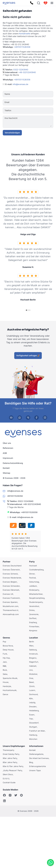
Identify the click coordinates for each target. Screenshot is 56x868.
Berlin (32, 642)
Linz (31, 670)
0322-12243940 (21, 70)
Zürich (32, 686)
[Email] (36, 102)
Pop (4, 642)
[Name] (36, 94)
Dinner (32, 574)
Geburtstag (34, 582)
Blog (31, 762)
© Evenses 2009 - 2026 (14, 478)
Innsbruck (33, 654)
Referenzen (8, 448)
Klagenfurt (34, 662)
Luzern (32, 690)
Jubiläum (33, 586)
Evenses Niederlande (12, 578)
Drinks (32, 610)
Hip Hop (6, 658)
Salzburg (33, 650)
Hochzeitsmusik (10, 690)
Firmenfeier (34, 626)
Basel (31, 682)
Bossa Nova (8, 646)
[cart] (45, 3)
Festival (32, 578)
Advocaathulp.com (11, 614)
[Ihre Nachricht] (36, 122)
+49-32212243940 (27, 72)
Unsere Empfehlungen (14, 746)
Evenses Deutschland (12, 566)
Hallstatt (33, 666)
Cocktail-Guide (9, 782)
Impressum (8, 458)
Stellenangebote (36, 754)
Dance (5, 694)
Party (32, 562)
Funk (5, 654)
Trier (31, 719)
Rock (5, 670)
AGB (5, 453)
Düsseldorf (34, 723)
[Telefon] (36, 110)
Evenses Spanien (10, 602)
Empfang (33, 622)
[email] (11, 418)
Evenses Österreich (11, 570)
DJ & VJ (6, 778)
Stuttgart (33, 727)
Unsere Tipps (35, 770)
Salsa (5, 674)
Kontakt (6, 468)
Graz (31, 678)
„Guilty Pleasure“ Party (12, 770)
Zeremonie (34, 614)
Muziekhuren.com (11, 606)
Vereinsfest (34, 606)
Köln (31, 698)
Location (34, 638)
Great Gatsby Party (11, 754)
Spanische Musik (10, 678)
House (6, 682)
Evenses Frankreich (11, 598)
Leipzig (32, 702)
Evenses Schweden (11, 586)
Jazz (5, 662)
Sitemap (6, 473)
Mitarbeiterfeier (36, 594)
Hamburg (33, 735)
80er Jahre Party (10, 762)
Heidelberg (34, 711)
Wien (31, 646)
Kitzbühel (33, 674)
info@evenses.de (20, 84)
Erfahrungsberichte (38, 766)
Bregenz (33, 658)
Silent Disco (8, 774)
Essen (32, 715)
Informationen (36, 746)
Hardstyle (7, 686)
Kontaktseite (25, 34)
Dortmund (33, 694)
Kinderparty (34, 590)
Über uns (7, 443)
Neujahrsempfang (37, 598)
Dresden (33, 707)
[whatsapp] (20, 418)
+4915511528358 (22, 47)
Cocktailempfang (36, 570)
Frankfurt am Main (37, 731)
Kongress (33, 630)
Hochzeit (33, 566)
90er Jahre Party (10, 758)
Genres (6, 638)
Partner (7, 562)
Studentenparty (36, 602)
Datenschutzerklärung (13, 463)
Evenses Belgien (10, 582)
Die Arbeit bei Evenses (39, 758)
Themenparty (9, 750)
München (33, 739)
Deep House (8, 650)
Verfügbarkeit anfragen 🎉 (28, 355)
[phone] (28, 418)
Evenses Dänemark (11, 590)
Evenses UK (8, 594)
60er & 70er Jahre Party (13, 766)
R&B (4, 666)
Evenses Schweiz (10, 574)
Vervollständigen (12, 133)
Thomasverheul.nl (10, 610)
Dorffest (33, 618)
